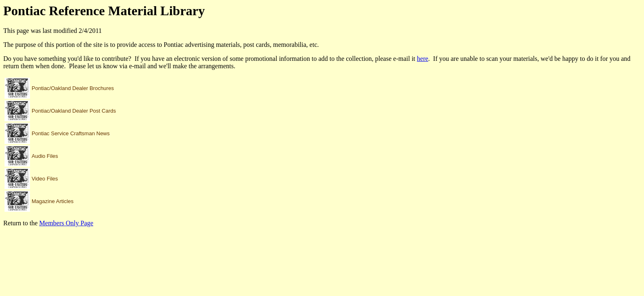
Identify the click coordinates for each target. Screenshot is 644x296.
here (423, 59)
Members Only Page (67, 223)
